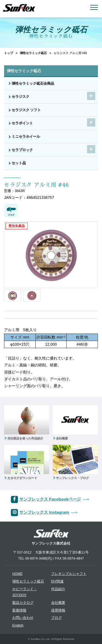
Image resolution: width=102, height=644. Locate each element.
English (18, 625)
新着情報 (19, 610)
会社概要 (58, 603)
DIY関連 (58, 581)
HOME (17, 574)
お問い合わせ (23, 618)
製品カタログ (23, 603)
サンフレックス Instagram (44, 512)
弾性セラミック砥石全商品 (33, 84)
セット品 (19, 163)
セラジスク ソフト (26, 110)
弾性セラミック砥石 (33, 53)
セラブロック (22, 150)
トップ (9, 53)
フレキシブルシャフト (69, 574)
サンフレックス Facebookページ (50, 499)
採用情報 (58, 610)
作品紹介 (58, 589)
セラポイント (22, 123)
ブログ (56, 618)
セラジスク (21, 97)
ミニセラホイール (26, 137)
